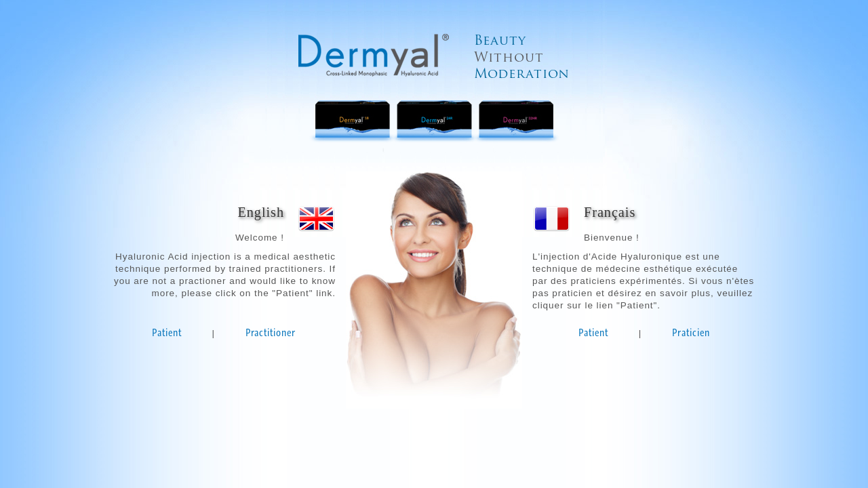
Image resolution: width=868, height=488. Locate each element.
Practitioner (271, 332)
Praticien (691, 332)
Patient (167, 332)
